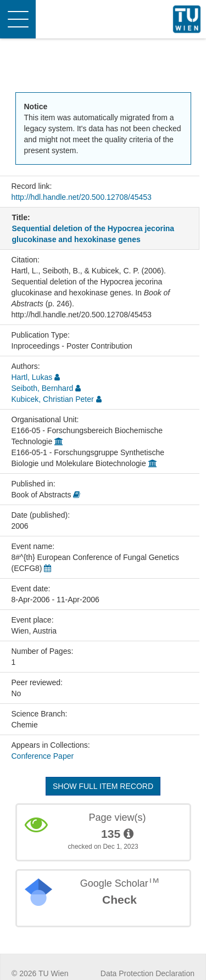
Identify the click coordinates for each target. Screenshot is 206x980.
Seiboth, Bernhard (43, 388)
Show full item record (103, 786)
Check (119, 900)
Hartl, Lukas (32, 377)
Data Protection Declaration (147, 973)
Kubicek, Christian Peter (53, 399)
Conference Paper (43, 756)
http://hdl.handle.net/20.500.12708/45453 (82, 197)
